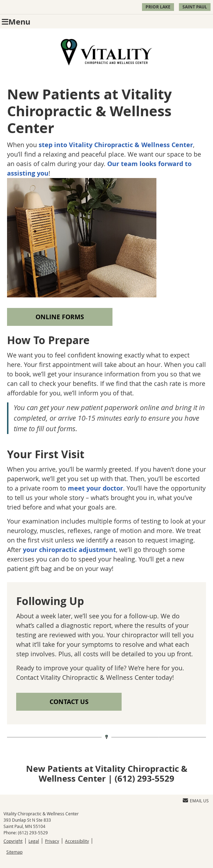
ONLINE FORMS (60, 317)
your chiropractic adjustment (69, 550)
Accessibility (77, 841)
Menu (16, 22)
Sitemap (14, 852)
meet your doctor (95, 488)
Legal (34, 841)
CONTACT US (69, 702)
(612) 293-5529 (33, 833)
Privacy (52, 841)
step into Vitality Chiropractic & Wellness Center (116, 145)
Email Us (196, 801)
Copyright (13, 841)
